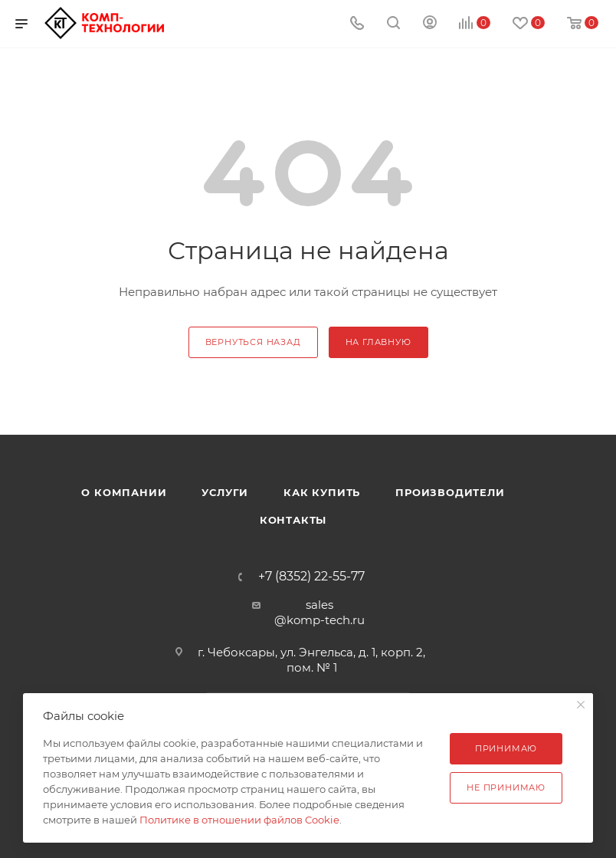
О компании (124, 492)
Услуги (225, 492)
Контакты (293, 520)
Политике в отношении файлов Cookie (239, 820)
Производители (450, 492)
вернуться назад (253, 342)
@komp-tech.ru (319, 620)
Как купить (322, 492)
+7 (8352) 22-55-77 (311, 577)
